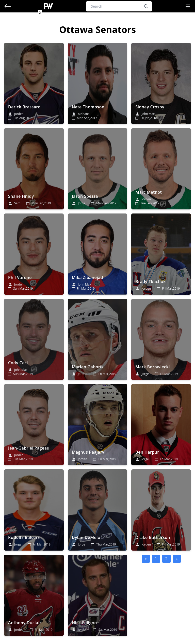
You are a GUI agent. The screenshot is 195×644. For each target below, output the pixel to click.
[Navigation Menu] (188, 6)
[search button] (146, 6)
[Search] (119, 6)
